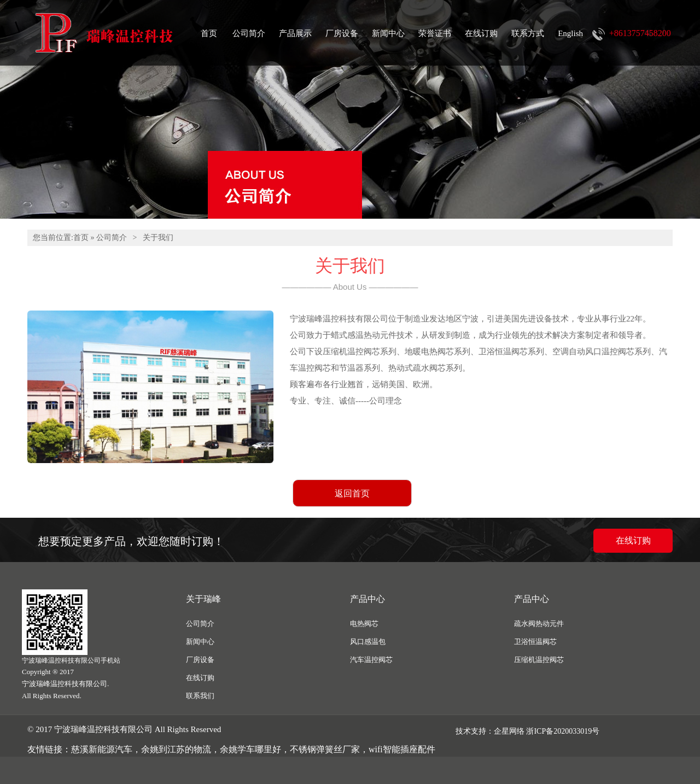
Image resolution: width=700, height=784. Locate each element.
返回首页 (352, 493)
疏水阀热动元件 (539, 624)
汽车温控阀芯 (371, 660)
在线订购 (481, 33)
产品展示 (295, 33)
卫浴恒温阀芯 (535, 642)
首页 (209, 33)
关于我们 (158, 238)
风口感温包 (368, 642)
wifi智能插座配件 (402, 749)
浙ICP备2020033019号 (563, 731)
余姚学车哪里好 (250, 749)
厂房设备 (342, 33)
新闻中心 (388, 33)
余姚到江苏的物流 (176, 749)
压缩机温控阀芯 (539, 660)
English (570, 33)
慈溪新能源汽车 (102, 749)
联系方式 (528, 33)
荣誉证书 (435, 33)
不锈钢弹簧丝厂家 (325, 749)
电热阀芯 (364, 624)
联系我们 (200, 696)
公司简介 (249, 33)
